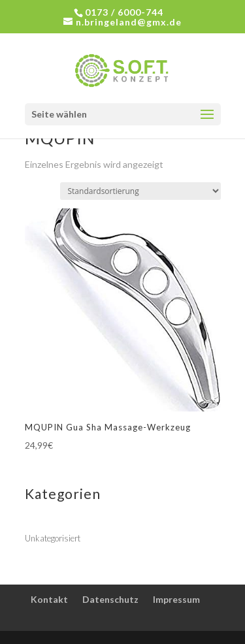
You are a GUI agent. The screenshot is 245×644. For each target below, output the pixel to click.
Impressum (176, 599)
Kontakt (49, 599)
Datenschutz (110, 599)
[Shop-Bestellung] (140, 191)
